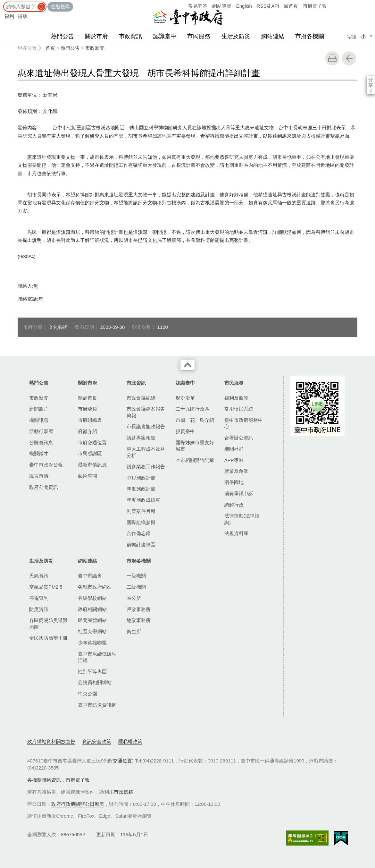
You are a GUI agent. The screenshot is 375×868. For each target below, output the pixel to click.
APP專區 (234, 460)
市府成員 (88, 409)
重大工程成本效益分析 (146, 452)
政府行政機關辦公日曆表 (78, 804)
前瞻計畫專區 (141, 545)
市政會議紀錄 (141, 398)
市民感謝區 (90, 453)
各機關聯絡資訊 (44, 780)
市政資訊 (130, 36)
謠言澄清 (39, 476)
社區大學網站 (92, 631)
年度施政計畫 (141, 489)
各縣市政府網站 (95, 587)
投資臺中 (185, 431)
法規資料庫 (236, 533)
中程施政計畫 (141, 478)
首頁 (50, 48)
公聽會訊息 (41, 443)
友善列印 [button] (332, 58)
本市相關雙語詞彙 (195, 460)
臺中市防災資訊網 (97, 705)
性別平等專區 (92, 672)
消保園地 (234, 482)
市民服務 (199, 36)
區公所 (134, 598)
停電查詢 (39, 598)
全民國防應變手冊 (48, 638)
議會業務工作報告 (146, 467)
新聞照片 (39, 409)
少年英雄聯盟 (92, 643)
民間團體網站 (92, 620)
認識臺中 (165, 36)
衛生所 (134, 631)
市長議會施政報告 (146, 426)
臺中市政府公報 (46, 465)
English (244, 6)
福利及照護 (236, 398)
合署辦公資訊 (239, 438)
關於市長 (88, 398)
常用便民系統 (239, 409)
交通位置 (122, 761)
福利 (9, 16)
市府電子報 (315, 6)
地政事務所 (139, 620)
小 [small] (363, 36)
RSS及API (268, 6)
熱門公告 (63, 36)
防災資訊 (39, 609)
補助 (22, 16)
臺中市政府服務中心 (244, 423)
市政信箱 (123, 792)
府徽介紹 (88, 431)
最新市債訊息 (92, 465)
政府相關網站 (92, 609)
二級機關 (136, 587)
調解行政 (234, 505)
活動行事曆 (41, 431)
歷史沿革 (185, 398)
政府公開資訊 (44, 487)
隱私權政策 (130, 741)
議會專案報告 (141, 438)
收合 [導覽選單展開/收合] (188, 365)
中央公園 (88, 694)
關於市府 (96, 36)
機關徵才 (39, 453)
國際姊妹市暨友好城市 (195, 446)
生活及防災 (236, 36)
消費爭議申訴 (239, 494)
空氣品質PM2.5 (46, 587)
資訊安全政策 (97, 741)
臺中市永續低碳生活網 (97, 657)
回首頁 (291, 6)
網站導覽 (222, 6)
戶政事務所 (139, 609)
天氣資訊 (39, 576)
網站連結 (273, 36)
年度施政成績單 (143, 500)
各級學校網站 (92, 598)
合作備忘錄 (139, 533)
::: (2, 3)
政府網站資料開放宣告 (51, 741)
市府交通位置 (92, 443)
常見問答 (198, 6)
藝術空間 (88, 476)
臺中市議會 (90, 576)
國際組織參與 (141, 522)
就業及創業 (236, 471)
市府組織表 (90, 420)
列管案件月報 (141, 511)
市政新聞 (95, 48)
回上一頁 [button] (349, 58)
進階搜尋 (60, 7)
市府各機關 (310, 36)
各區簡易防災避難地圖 (48, 623)
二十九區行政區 (192, 409)
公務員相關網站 (95, 682)
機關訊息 (39, 420)
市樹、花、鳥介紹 (195, 420)
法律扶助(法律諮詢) (242, 519)
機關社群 (234, 449)
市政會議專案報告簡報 (146, 412)
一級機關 (136, 576)
